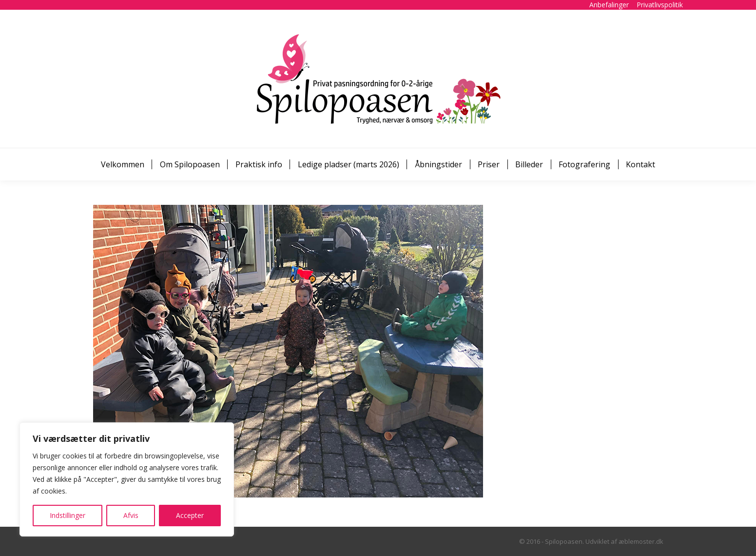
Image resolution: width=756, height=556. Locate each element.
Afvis (131, 515)
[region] (127, 479)
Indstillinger (68, 515)
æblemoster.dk (641, 541)
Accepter (190, 515)
